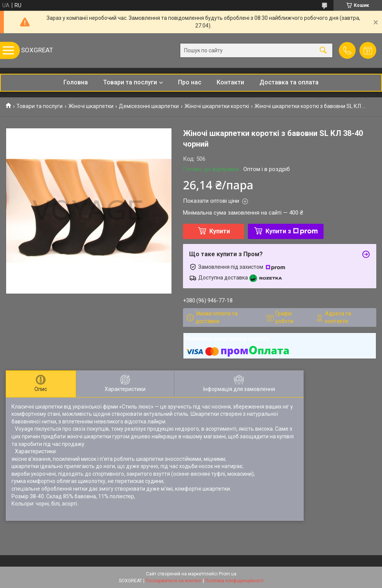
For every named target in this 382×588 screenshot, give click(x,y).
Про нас (190, 82)
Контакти (230, 82)
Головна (76, 82)
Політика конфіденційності (234, 581)
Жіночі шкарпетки (91, 106)
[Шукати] (323, 51)
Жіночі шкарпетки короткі (217, 106)
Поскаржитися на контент (174, 581)
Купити (220, 231)
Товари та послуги (130, 82)
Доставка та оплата (289, 82)
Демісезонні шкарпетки (149, 106)
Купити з (292, 231)
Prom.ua (228, 574)
